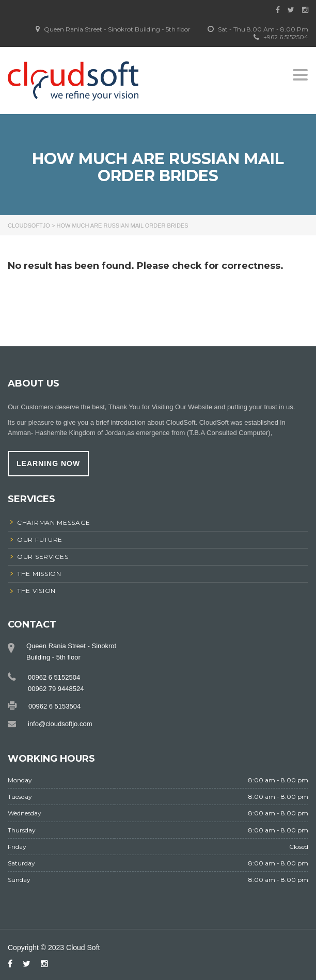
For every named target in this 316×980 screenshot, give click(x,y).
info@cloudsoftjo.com (60, 724)
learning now (48, 463)
